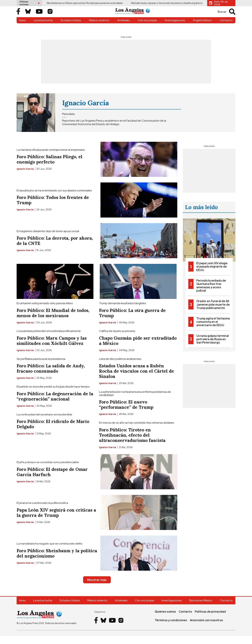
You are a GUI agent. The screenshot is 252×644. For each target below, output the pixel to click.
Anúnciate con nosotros (206, 628)
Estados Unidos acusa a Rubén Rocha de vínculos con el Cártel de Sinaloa (136, 379)
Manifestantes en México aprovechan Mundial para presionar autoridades (70, 3)
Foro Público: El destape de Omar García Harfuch (52, 480)
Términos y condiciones (171, 628)
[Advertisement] (126, 69)
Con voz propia (147, 28)
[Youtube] (39, 16)
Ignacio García (85, 111)
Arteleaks (124, 28)
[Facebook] (18, 16)
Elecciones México (201, 608)
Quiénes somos (165, 619)
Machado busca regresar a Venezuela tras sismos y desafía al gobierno (153, 3)
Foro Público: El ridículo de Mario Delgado (53, 432)
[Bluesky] (28, 16)
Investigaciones (175, 28)
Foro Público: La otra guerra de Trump (132, 321)
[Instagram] (50, 16)
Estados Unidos (71, 28)
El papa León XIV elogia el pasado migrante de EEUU (212, 274)
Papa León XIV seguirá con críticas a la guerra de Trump (56, 520)
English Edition (202, 28)
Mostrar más (97, 588)
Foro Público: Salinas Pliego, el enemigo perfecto (50, 167)
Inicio (23, 28)
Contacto (226, 28)
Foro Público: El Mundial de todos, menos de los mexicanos (53, 321)
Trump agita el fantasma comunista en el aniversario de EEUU (213, 330)
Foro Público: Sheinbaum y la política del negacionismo (57, 561)
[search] (225, 16)
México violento (99, 28)
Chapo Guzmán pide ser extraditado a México (138, 348)
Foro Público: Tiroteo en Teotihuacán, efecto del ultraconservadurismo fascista (132, 443)
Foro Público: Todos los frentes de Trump (53, 208)
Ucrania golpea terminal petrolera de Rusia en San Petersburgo (213, 347)
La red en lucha (43, 28)
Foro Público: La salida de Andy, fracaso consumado (51, 376)
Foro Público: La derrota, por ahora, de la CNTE (55, 249)
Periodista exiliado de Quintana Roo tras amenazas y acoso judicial (211, 293)
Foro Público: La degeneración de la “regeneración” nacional (55, 404)
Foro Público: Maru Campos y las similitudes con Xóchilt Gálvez (52, 348)
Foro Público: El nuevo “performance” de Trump (126, 412)
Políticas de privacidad (210, 619)
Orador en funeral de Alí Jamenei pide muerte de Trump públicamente (213, 312)
